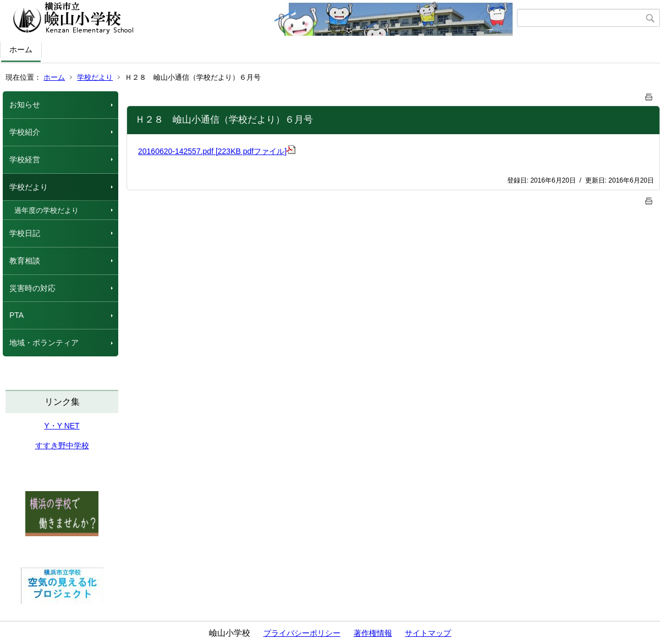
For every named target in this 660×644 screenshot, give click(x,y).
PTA (16, 315)
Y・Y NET (62, 426)
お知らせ (25, 104)
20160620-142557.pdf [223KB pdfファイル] (217, 151)
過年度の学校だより (46, 210)
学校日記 (25, 233)
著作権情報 (373, 633)
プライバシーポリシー (302, 633)
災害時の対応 (32, 288)
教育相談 (25, 261)
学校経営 (25, 159)
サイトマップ (428, 633)
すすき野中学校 (62, 445)
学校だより (95, 77)
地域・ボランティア (44, 343)
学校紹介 (25, 132)
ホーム (21, 49)
